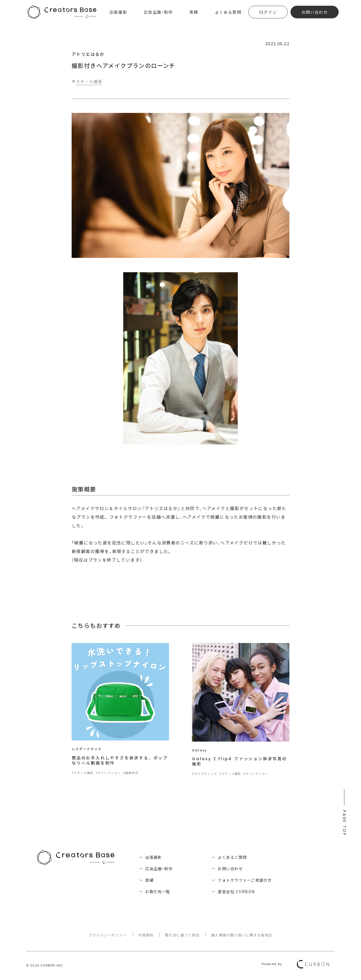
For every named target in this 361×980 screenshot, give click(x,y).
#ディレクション (108, 773)
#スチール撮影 (83, 773)
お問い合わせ (315, 12)
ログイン (268, 12)
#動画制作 (131, 773)
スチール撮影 (89, 81)
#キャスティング (204, 774)
